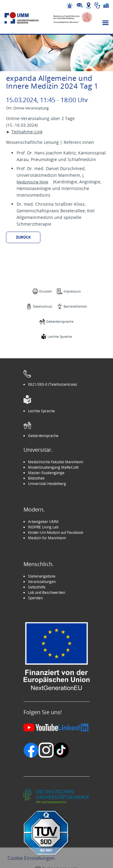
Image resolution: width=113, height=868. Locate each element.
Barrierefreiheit (75, 306)
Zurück (23, 237)
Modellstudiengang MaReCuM (53, 467)
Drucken (46, 291)
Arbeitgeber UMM (43, 521)
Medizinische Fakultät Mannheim (56, 462)
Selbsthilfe (37, 587)
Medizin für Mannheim (47, 538)
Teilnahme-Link (27, 132)
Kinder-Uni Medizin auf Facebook (56, 532)
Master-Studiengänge (46, 473)
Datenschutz (42, 306)
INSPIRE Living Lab (43, 527)
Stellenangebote (42, 576)
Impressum (72, 291)
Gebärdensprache (60, 321)
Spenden (35, 598)
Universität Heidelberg (47, 483)
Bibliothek (36, 478)
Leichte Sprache (60, 336)
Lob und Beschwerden (47, 592)
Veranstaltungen (42, 581)
